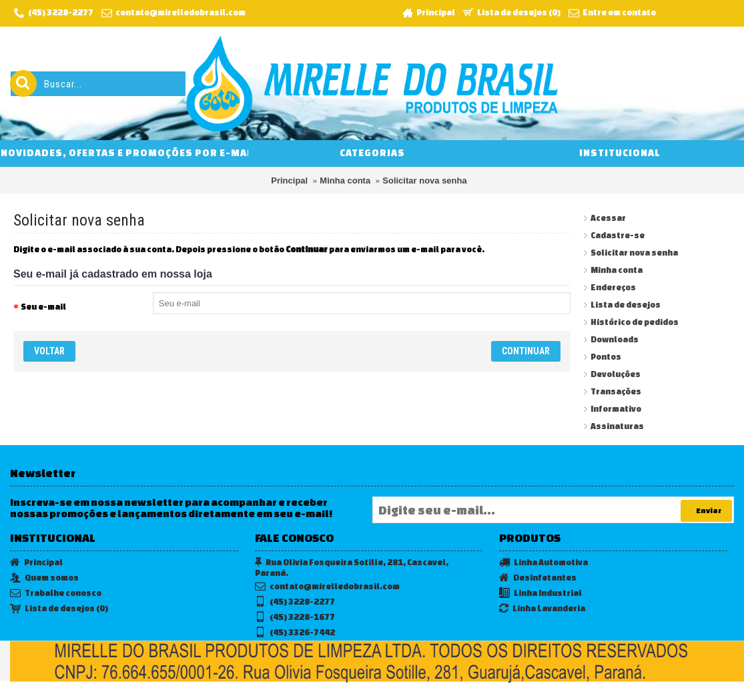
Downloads (615, 339)
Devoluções (616, 374)
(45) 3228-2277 (295, 602)
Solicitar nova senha (424, 181)
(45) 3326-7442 (295, 633)
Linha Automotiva (543, 563)
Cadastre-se (618, 235)
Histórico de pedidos (635, 322)
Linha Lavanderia (542, 609)
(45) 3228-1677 (295, 618)
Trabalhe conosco (56, 594)
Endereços (613, 287)
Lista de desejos (626, 305)
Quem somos (44, 578)
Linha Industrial (540, 594)
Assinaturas (617, 426)
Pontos (606, 357)
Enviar (706, 511)
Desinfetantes (538, 578)
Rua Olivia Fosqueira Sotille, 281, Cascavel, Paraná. (352, 567)
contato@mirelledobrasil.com (327, 587)
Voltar (49, 351)
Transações (616, 391)
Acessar (608, 218)
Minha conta (345, 181)
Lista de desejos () (59, 609)
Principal (289, 181)
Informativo (616, 409)
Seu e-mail (43, 307)
